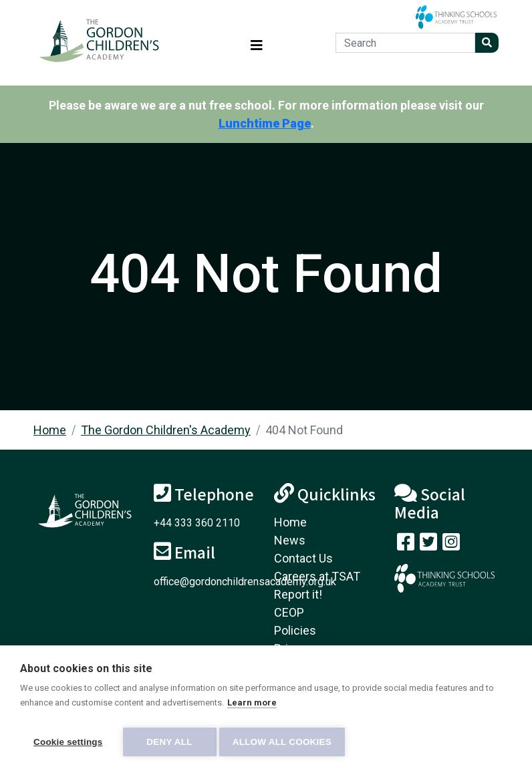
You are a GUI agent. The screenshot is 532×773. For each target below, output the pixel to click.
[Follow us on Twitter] (428, 545)
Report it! (298, 594)
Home (50, 430)
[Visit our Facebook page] (406, 545)
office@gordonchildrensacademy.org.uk (245, 582)
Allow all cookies (286, 742)
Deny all (169, 742)
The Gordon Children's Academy (166, 430)
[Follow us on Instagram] (451, 545)
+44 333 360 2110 (197, 523)
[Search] (405, 43)
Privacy (293, 648)
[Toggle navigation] (257, 43)
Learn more (252, 707)
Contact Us (303, 558)
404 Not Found (304, 430)
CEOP (289, 612)
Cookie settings (68, 742)
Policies (295, 630)
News (290, 540)
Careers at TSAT (317, 576)
